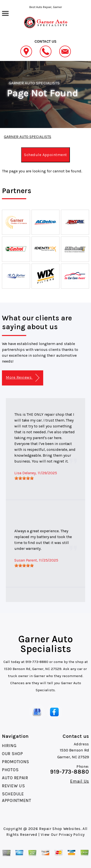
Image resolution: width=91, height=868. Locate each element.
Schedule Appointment (45, 155)
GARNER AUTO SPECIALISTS (34, 83)
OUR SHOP (12, 754)
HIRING (9, 746)
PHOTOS (10, 770)
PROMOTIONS (16, 762)
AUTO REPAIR (15, 778)
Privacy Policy (72, 834)
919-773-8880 (37, 662)
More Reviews (22, 378)
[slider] (24, 478)
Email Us (80, 781)
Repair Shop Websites (60, 829)
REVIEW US (13, 786)
